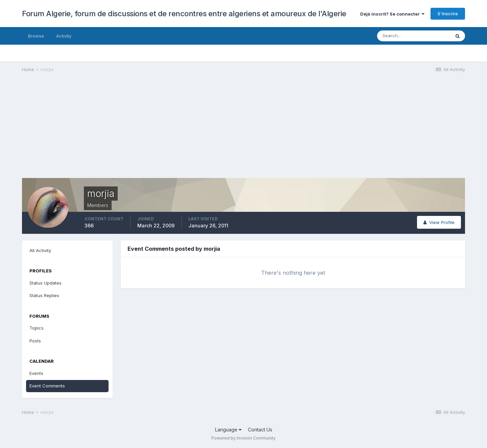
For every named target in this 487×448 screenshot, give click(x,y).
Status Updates (45, 283)
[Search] (414, 36)
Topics (37, 328)
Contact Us (260, 430)
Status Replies (44, 295)
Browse (36, 36)
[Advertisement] (145, 131)
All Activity (40, 250)
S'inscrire (448, 14)
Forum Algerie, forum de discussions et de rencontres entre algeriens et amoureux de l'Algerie (184, 14)
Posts (35, 341)
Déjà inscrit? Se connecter (392, 14)
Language (228, 430)
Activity (64, 36)
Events (36, 373)
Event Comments (47, 386)
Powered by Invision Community (243, 438)
